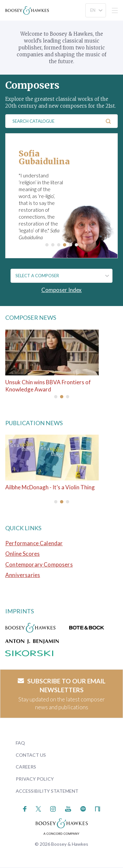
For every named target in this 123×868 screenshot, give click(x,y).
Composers (32, 85)
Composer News (31, 317)
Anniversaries (23, 575)
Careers (26, 767)
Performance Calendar (34, 543)
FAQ (20, 743)
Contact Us (31, 755)
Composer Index (61, 290)
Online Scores (22, 554)
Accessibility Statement (47, 791)
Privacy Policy (35, 779)
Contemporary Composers (39, 564)
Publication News (34, 423)
